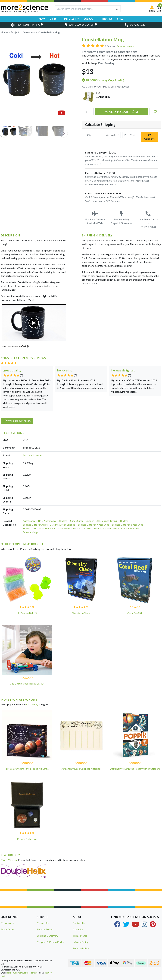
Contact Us (43, 923)
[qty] (94, 135)
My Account (8, 923)
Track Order (8, 929)
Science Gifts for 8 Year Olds (128, 525)
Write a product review (17, 421)
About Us (78, 929)
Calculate (149, 137)
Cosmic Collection (27, 839)
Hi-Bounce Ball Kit (27, 613)
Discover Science (32, 455)
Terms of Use (80, 936)
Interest (72, 19)
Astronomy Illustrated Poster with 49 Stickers (135, 769)
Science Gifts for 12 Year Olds (75, 528)
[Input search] (85, 9)
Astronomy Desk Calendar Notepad (81, 769)
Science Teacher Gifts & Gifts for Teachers (117, 528)
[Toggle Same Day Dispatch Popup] (81, 25)
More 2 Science (9, 860)
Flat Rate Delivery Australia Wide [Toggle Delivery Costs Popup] (95, 218)
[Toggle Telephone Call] (135, 25)
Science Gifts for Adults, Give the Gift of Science (49, 525)
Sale (120, 19)
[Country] (112, 135)
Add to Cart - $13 (121, 112)
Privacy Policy (81, 942)
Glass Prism (27, 975)
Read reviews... (125, 46)
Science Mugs (30, 532)
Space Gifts (76, 521)
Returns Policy (45, 929)
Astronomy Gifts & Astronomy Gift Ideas (45, 521)
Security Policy (81, 948)
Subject (91, 19)
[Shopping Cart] (159, 9)
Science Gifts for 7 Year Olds (93, 525)
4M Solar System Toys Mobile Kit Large (27, 769)
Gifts (55, 19)
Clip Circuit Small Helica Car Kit (27, 683)
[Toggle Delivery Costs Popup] (27, 25)
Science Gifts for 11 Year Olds (39, 528)
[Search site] (117, 9)
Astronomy (32, 704)
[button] (155, 112)
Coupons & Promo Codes (50, 942)
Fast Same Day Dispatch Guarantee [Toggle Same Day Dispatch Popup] (122, 218)
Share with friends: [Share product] (16, 346)
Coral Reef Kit (135, 613)
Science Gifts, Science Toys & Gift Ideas (107, 521)
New (42, 19)
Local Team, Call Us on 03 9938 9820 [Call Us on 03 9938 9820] (148, 220)
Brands (107, 19)
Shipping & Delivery (47, 936)
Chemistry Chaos (81, 613)
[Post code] (131, 135)
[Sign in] (152, 9)
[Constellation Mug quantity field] (88, 112)
